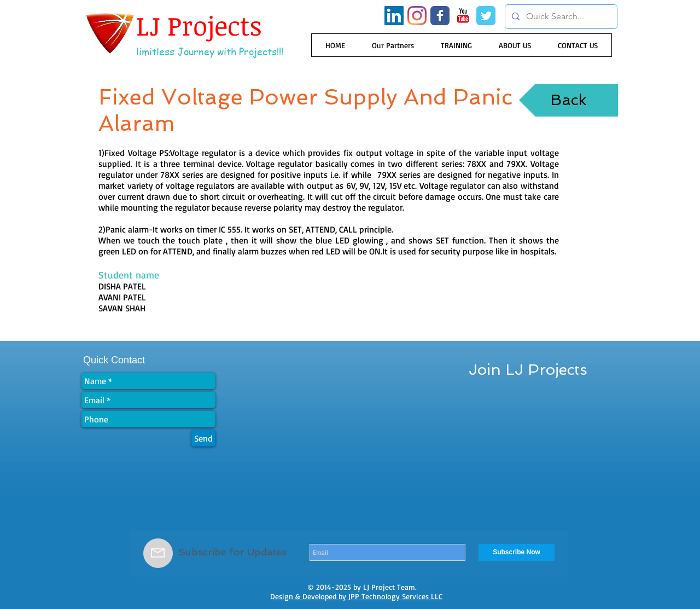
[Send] (203, 438)
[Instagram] (417, 16)
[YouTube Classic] (463, 16)
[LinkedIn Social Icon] (394, 16)
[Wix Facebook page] (440, 16)
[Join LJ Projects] (528, 370)
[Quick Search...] (560, 17)
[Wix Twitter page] (486, 16)
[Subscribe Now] (517, 552)
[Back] (568, 100)
